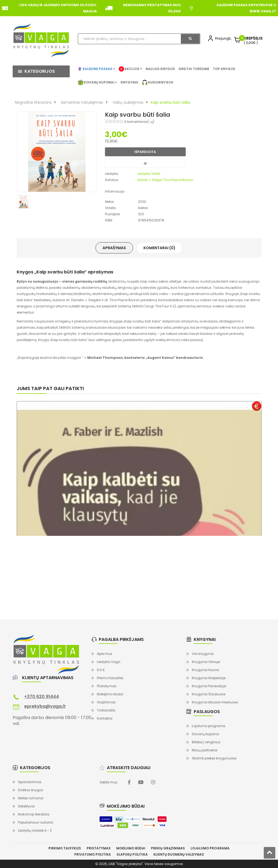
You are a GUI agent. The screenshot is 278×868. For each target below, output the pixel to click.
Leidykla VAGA (149, 174)
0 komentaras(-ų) (139, 122)
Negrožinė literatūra (33, 102)
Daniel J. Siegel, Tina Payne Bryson (165, 180)
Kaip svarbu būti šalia (170, 102)
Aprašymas (114, 248)
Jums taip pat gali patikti (50, 388)
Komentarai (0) (159, 248)
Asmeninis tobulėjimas (82, 102)
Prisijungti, (223, 38)
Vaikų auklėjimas (128, 102)
